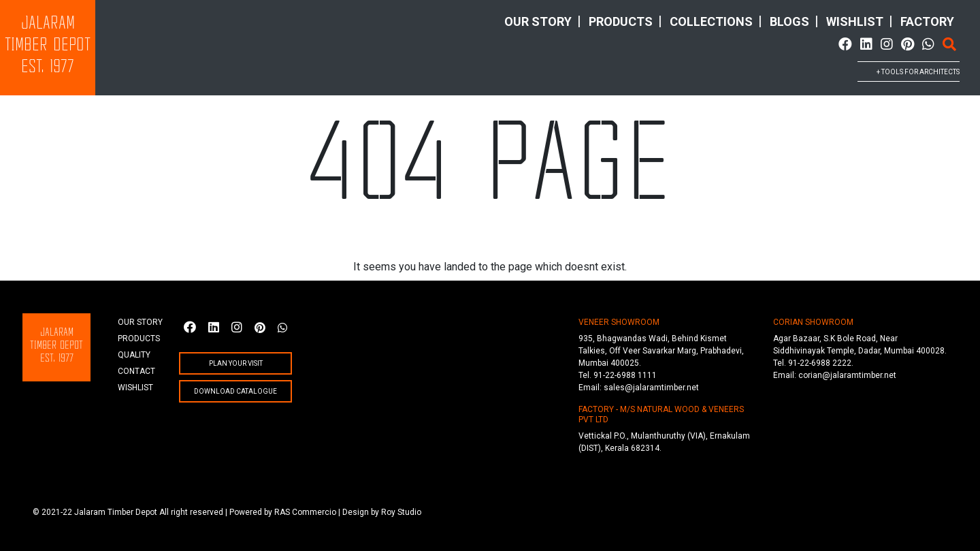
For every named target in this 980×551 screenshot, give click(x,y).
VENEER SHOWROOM (619, 322)
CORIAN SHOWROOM (813, 322)
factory (927, 21)
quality (134, 355)
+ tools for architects (918, 72)
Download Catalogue (235, 391)
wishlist (855, 21)
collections (711, 21)
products (621, 21)
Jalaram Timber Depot (116, 512)
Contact (136, 371)
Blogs (789, 21)
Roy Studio (401, 512)
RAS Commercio (305, 512)
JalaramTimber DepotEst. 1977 (48, 46)
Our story (538, 21)
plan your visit (236, 363)
